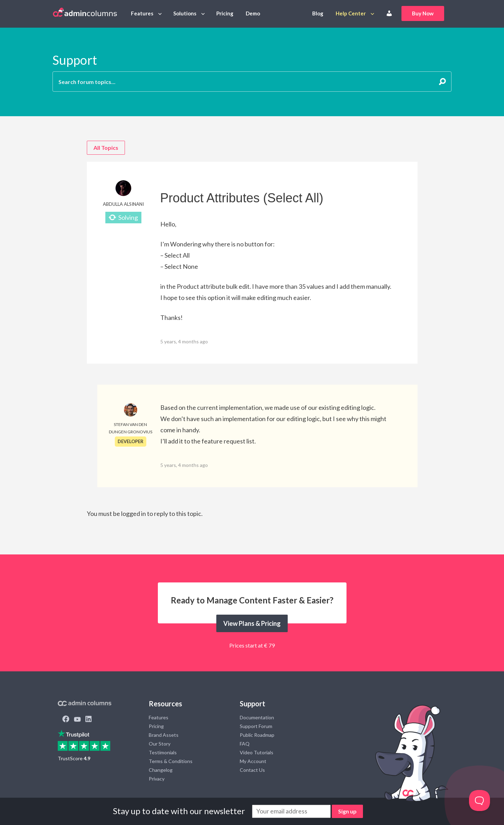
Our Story (160, 744)
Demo (253, 13)
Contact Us (252, 770)
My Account (253, 761)
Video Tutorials (257, 752)
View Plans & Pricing (252, 623)
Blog (318, 13)
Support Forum (256, 726)
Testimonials (163, 752)
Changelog (161, 770)
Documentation (257, 717)
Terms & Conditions (171, 761)
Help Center (351, 13)
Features (142, 13)
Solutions (185, 13)
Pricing (225, 13)
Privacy (157, 779)
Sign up (347, 811)
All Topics (106, 148)
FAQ (245, 744)
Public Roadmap (257, 735)
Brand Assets (164, 735)
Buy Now (423, 13)
